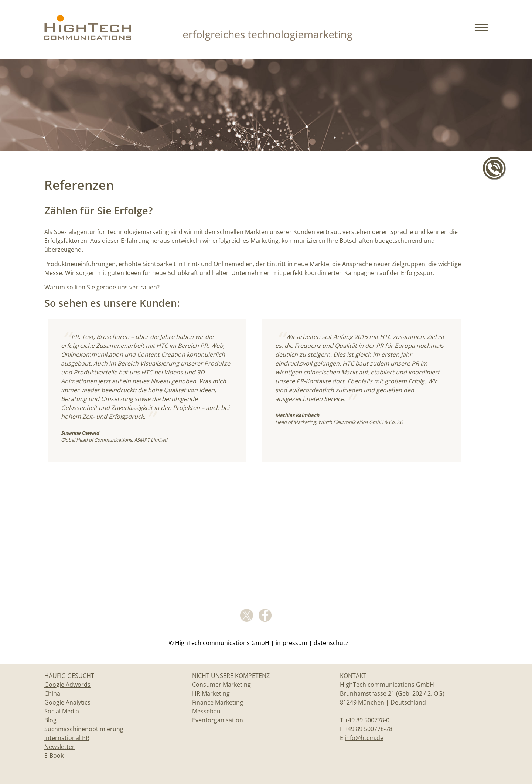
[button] (482, 33)
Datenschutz (331, 643)
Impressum (291, 643)
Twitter (247, 615)
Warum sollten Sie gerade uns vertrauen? (102, 287)
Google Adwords (67, 685)
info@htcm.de (364, 738)
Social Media (62, 711)
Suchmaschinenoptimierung (84, 729)
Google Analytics (67, 702)
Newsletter (59, 747)
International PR (67, 738)
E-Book (54, 756)
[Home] (88, 37)
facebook (265, 615)
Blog (50, 720)
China (52, 693)
